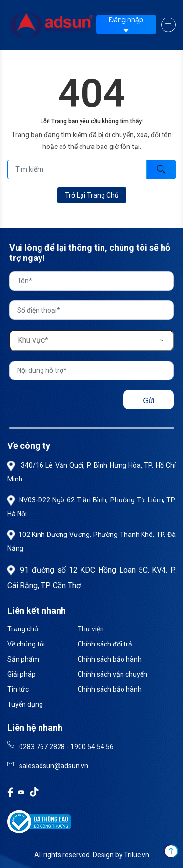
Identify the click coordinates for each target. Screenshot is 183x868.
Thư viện (91, 629)
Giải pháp (21, 674)
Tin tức (18, 689)
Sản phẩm (23, 659)
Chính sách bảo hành (110, 659)
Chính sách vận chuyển (112, 674)
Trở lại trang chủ (92, 195)
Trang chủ (23, 629)
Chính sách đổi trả (105, 644)
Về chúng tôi (26, 644)
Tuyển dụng (25, 704)
